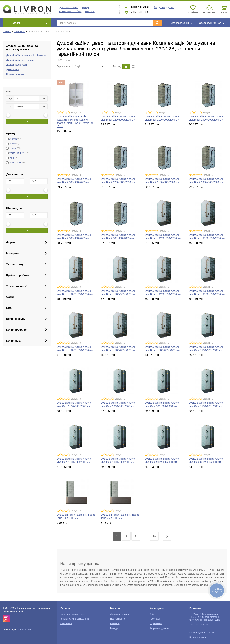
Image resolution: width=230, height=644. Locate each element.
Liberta (13, 148)
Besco (12, 144)
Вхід (152, 614)
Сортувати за (64, 66)
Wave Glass (15, 163)
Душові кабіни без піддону (20, 60)
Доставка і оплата (69, 8)
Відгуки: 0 (76, 113)
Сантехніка (19, 32)
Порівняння (156, 623)
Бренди (86, 8)
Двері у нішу (13, 69)
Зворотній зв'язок (198, 637)
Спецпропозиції (182, 23)
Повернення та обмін (70, 12)
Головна (7, 32)
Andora (13, 139)
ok (27, 122)
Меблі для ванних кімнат (73, 614)
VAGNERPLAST (18, 153)
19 (154, 536)
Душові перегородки (17, 65)
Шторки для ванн (15, 74)
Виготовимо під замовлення (75, 619)
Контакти (90, 12)
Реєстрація (155, 619)
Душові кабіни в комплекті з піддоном (26, 55)
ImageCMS (26, 630)
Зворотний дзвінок (164, 7)
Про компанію (117, 619)
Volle (12, 158)
